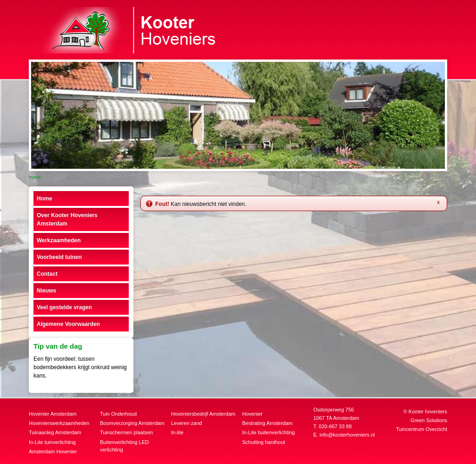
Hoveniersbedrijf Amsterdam (203, 414)
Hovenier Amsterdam (53, 414)
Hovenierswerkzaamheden (59, 423)
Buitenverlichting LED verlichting (124, 446)
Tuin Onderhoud (118, 414)
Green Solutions (429, 420)
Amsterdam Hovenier (53, 451)
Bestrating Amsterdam (267, 423)
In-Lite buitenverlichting (268, 432)
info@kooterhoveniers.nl (347, 435)
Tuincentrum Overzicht (422, 429)
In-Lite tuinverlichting (52, 442)
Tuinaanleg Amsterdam (55, 432)
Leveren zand (187, 423)
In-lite (177, 432)
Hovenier (252, 414)
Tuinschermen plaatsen (126, 432)
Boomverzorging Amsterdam (132, 423)
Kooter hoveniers (428, 411)
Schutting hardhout (264, 442)
